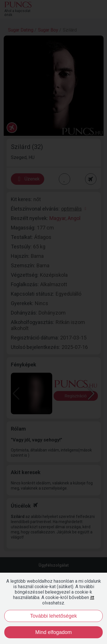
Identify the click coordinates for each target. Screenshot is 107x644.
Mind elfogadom (53, 632)
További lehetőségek (53, 616)
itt (92, 597)
